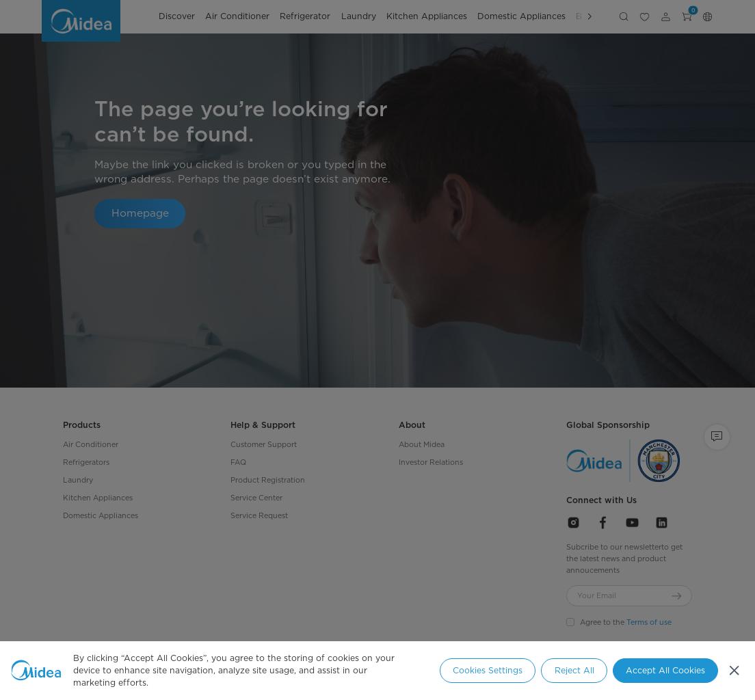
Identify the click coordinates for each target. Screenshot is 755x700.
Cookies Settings (488, 670)
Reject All (574, 670)
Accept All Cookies (665, 670)
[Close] (734, 671)
